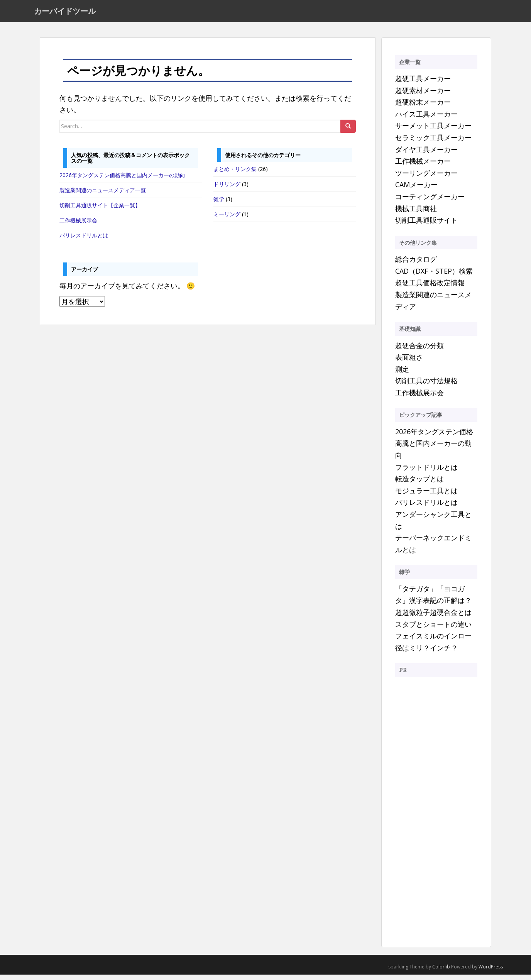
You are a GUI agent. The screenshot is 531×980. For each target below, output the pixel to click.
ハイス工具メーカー (426, 119)
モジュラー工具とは (426, 496)
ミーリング (227, 219)
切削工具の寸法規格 (426, 386)
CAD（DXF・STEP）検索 (434, 276)
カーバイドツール (65, 14)
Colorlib (441, 972)
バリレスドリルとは (84, 240)
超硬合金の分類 (419, 350)
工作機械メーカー (423, 166)
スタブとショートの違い (433, 629)
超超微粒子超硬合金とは (433, 617)
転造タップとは (419, 484)
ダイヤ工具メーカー (426, 154)
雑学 (219, 204)
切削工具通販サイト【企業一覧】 (100, 210)
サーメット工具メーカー (433, 131)
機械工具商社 (416, 213)
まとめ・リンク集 (235, 174)
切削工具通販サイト (426, 225)
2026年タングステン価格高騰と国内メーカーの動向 (122, 180)
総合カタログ (416, 264)
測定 (402, 374)
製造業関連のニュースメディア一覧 (103, 195)
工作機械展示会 (78, 225)
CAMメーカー (416, 190)
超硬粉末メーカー (423, 107)
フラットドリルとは (426, 472)
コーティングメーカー (430, 201)
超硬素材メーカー (423, 95)
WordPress (491, 972)
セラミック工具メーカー (433, 142)
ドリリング (227, 189)
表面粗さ (409, 362)
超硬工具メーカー (423, 83)
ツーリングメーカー (426, 178)
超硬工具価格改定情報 (430, 288)
